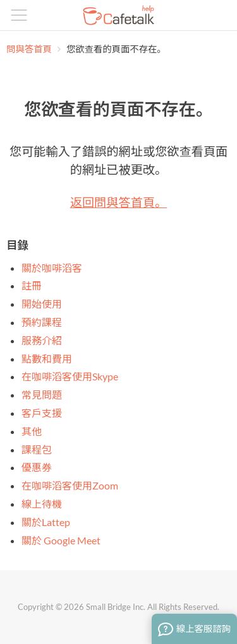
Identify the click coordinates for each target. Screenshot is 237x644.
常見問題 (42, 395)
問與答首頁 (29, 49)
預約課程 (42, 322)
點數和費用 (47, 359)
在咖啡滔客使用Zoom (70, 485)
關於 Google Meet (61, 540)
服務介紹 (42, 340)
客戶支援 (42, 413)
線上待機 (42, 504)
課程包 (37, 449)
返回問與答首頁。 (119, 202)
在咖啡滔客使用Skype (70, 376)
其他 (32, 431)
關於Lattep (46, 522)
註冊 (32, 285)
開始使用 (42, 304)
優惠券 (37, 467)
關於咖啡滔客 (52, 268)
